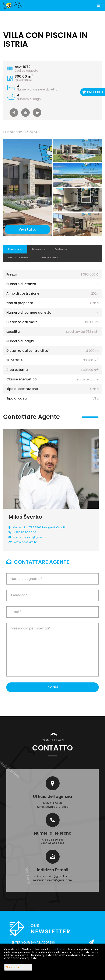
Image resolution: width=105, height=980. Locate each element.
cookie (56, 949)
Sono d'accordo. (18, 967)
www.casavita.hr (25, 542)
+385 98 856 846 (25, 532)
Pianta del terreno (19, 258)
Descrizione (38, 249)
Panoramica (15, 249)
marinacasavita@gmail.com (52, 880)
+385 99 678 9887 (52, 843)
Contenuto (61, 249)
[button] (14, 113)
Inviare (52, 687)
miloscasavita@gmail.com (32, 537)
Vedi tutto (27, 229)
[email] (52, 942)
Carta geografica (49, 258)
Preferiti (93, 92)
